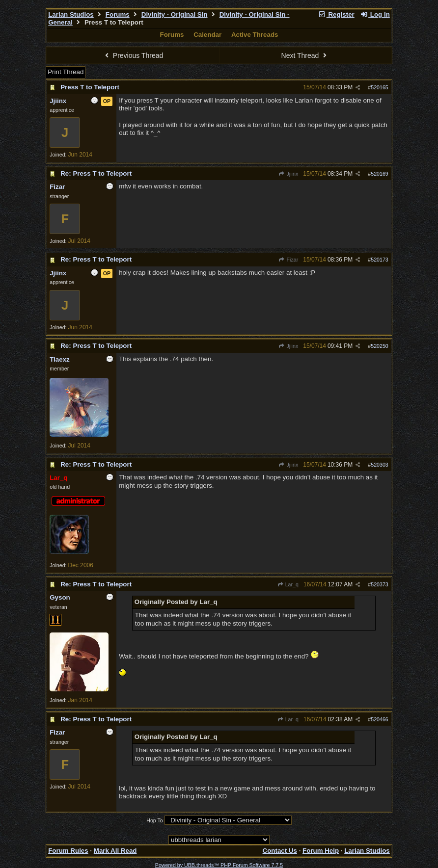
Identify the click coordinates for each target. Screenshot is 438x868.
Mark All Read (115, 851)
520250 (380, 346)
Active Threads (255, 35)
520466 (380, 719)
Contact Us (280, 851)
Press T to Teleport (90, 87)
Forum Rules (68, 851)
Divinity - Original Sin (175, 14)
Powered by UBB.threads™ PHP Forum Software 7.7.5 (219, 865)
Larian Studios (71, 14)
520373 (380, 584)
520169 (380, 174)
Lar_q (288, 584)
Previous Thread (133, 55)
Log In (375, 14)
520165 (380, 87)
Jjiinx (288, 174)
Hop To (155, 820)
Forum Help (321, 851)
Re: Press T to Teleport (96, 173)
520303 (380, 465)
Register (336, 14)
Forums (118, 14)
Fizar (288, 260)
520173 (380, 260)
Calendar (207, 35)
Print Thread (66, 72)
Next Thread (305, 55)
